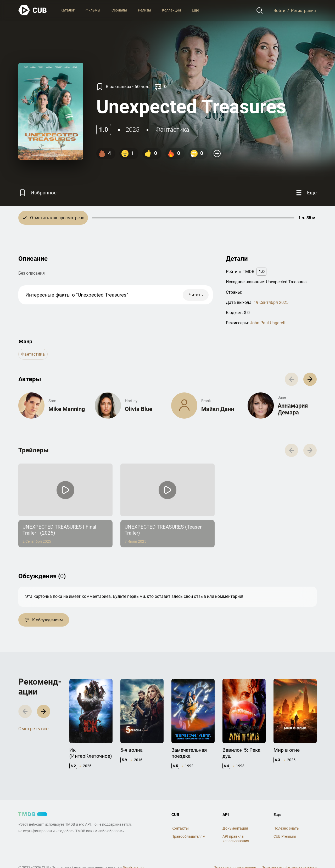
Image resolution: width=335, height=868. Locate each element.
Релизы (144, 10)
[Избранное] (37, 193)
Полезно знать (286, 828)
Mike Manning (67, 409)
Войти (279, 10)
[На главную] (33, 10)
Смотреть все (33, 729)
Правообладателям (188, 836)
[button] (310, 379)
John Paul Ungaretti (268, 323)
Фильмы (93, 10)
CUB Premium (285, 836)
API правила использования (236, 839)
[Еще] (306, 193)
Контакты (180, 828)
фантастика (172, 130)
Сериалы (119, 10)
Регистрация (303, 10)
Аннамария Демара (293, 409)
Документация (235, 828)
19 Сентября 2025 (271, 302)
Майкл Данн (218, 409)
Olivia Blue (139, 409)
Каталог (68, 10)
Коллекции (171, 10)
